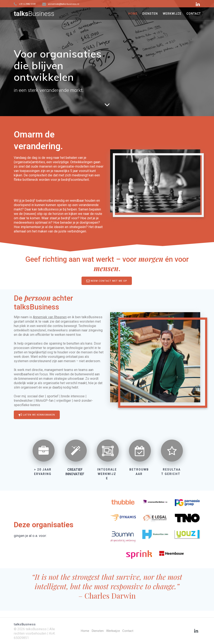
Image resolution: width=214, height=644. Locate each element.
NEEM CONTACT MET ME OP (107, 281)
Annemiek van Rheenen (50, 317)
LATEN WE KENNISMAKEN (37, 415)
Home (84, 631)
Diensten (97, 631)
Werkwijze (114, 631)
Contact (129, 631)
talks (34, 14)
